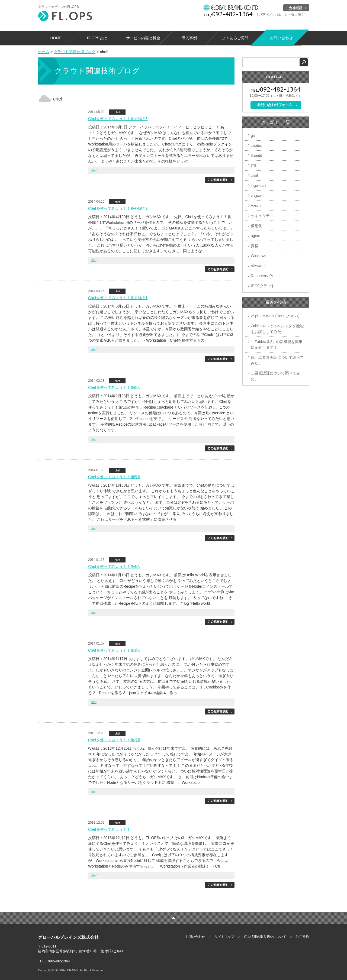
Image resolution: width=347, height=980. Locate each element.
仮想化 (256, 226)
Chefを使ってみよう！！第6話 (114, 387)
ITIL (254, 166)
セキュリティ (262, 216)
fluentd (256, 156)
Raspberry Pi (262, 276)
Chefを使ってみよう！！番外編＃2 (118, 208)
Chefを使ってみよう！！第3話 (114, 650)
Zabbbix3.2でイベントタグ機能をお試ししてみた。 (277, 329)
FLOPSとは (97, 38)
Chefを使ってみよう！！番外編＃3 (118, 119)
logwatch (258, 186)
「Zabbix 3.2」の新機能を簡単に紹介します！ (277, 345)
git (253, 135)
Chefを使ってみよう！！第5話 (114, 477)
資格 (255, 246)
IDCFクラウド (263, 286)
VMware (258, 266)
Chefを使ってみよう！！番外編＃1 (118, 298)
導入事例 (189, 38)
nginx (255, 236)
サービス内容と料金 (143, 38)
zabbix (256, 145)
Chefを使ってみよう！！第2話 (114, 740)
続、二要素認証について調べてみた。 (277, 360)
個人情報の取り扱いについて (265, 937)
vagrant (257, 196)
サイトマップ (224, 937)
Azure (256, 206)
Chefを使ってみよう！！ (109, 829)
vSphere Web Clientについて (275, 316)
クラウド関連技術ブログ (75, 52)
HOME (56, 38)
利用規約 (303, 937)
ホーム (44, 52)
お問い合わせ (281, 38)
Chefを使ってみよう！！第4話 (114, 567)
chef (118, 112)
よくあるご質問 (235, 38)
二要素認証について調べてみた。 (275, 376)
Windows (258, 256)
